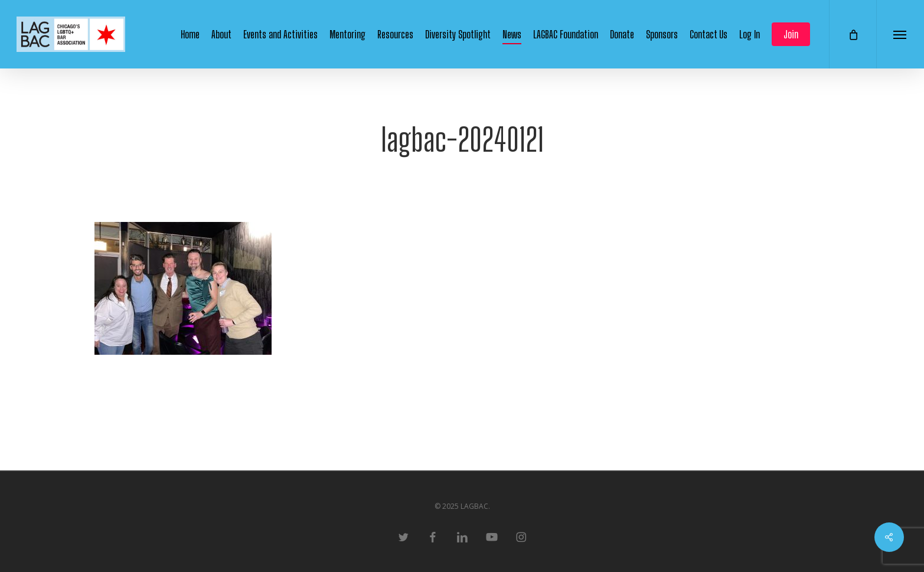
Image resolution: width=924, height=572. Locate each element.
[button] (900, 34)
